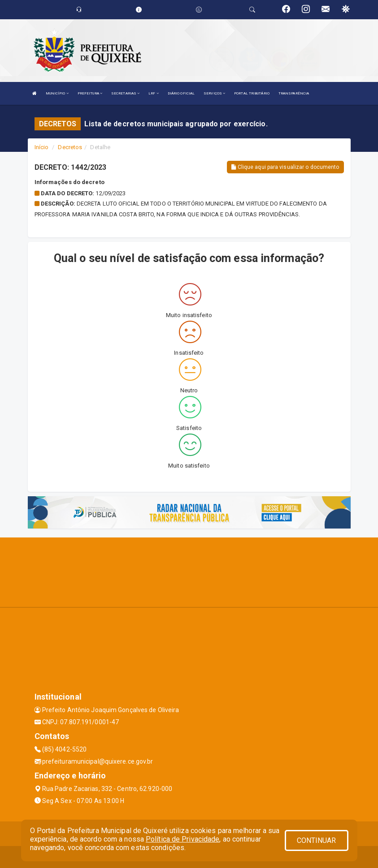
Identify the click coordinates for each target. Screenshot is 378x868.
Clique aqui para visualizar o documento (285, 167)
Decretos (70, 147)
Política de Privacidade (182, 839)
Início (42, 147)
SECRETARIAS (125, 93)
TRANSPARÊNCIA (294, 93)
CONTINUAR (317, 840)
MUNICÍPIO (57, 93)
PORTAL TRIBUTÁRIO (252, 93)
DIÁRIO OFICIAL (181, 93)
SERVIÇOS (214, 93)
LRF (154, 93)
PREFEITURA (90, 93)
